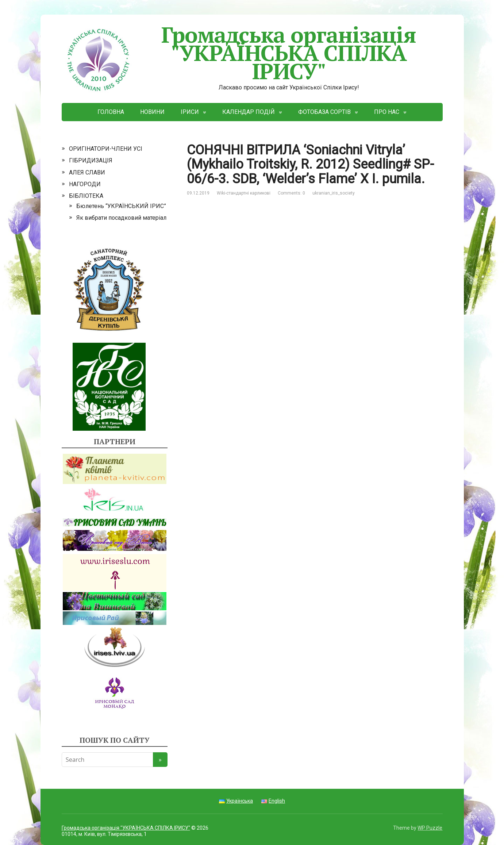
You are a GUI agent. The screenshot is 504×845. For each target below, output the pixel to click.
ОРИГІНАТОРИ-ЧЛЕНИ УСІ (106, 149)
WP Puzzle (430, 828)
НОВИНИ (152, 112)
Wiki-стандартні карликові (244, 193)
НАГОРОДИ (85, 184)
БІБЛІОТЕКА (86, 196)
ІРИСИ (190, 112)
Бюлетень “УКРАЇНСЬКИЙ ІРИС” (121, 206)
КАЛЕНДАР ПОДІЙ (249, 112)
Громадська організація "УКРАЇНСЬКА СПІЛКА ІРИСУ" (239, 53)
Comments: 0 (291, 193)
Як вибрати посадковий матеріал (121, 218)
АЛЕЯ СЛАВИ (87, 172)
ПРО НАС (387, 112)
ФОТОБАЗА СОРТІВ (324, 112)
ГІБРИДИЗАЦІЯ (91, 160)
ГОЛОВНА (111, 112)
